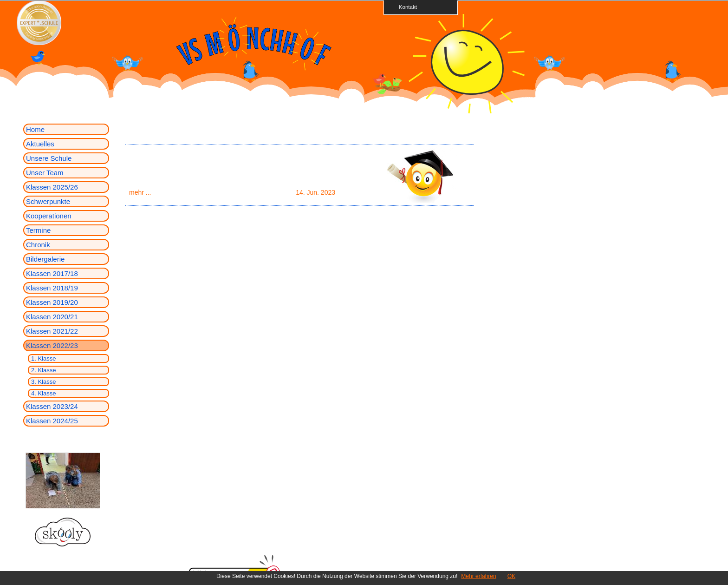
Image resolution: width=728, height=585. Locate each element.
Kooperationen (49, 216)
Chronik (38, 245)
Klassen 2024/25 (52, 421)
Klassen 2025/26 (52, 187)
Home (35, 129)
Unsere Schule (49, 158)
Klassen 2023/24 (52, 406)
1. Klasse (43, 358)
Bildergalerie (45, 259)
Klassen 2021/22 (52, 331)
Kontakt (405, 7)
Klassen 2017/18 (52, 273)
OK (511, 576)
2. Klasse (43, 370)
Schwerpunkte (48, 201)
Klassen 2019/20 (52, 302)
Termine (38, 230)
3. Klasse (43, 382)
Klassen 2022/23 (52, 345)
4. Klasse (43, 393)
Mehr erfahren (478, 576)
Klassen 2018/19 (52, 288)
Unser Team (45, 173)
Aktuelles (40, 144)
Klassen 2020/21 (52, 317)
